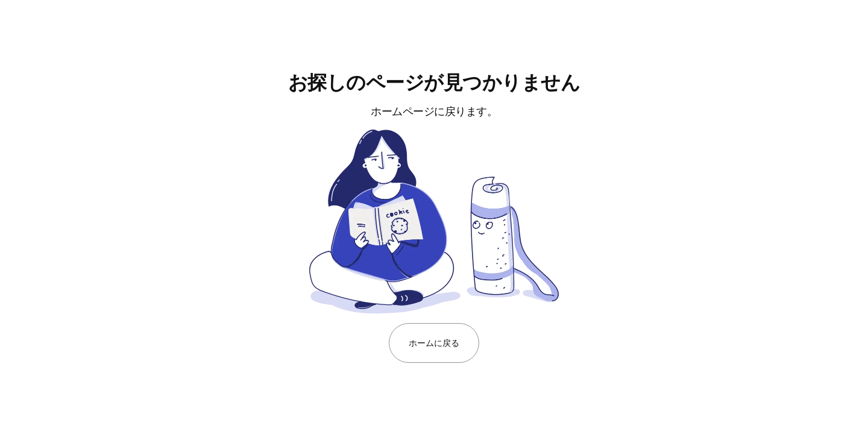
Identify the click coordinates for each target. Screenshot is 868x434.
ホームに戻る (434, 343)
